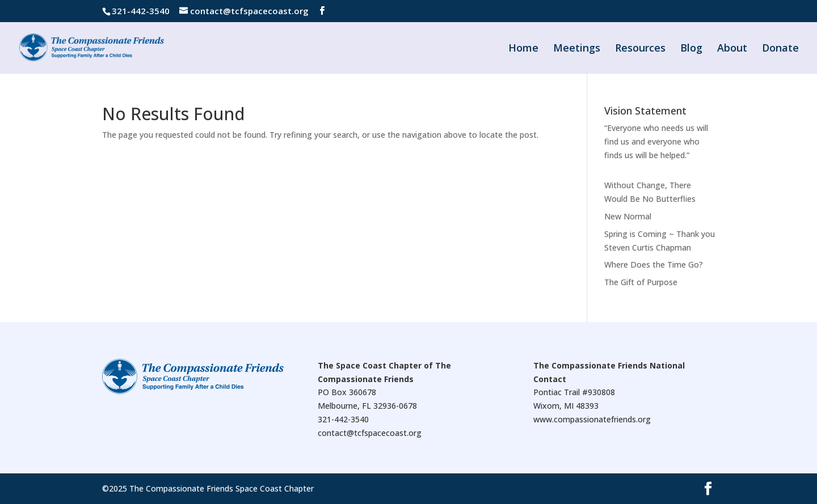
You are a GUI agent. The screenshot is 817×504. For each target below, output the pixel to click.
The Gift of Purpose (641, 282)
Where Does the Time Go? (654, 264)
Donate (780, 49)
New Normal (628, 216)
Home (523, 49)
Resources (640, 49)
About (732, 49)
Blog (691, 49)
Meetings (577, 49)
